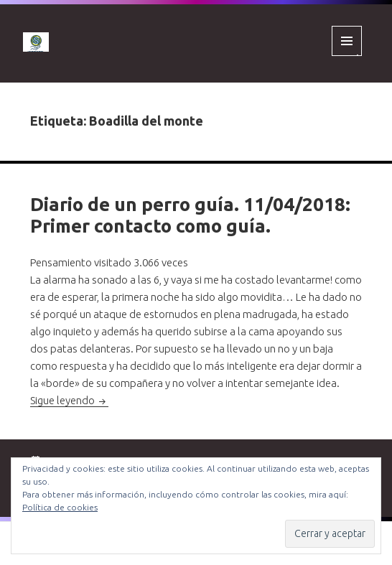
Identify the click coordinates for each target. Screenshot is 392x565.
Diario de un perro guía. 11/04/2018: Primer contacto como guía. (190, 215)
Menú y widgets (347, 56)
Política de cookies (60, 507)
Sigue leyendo (69, 400)
